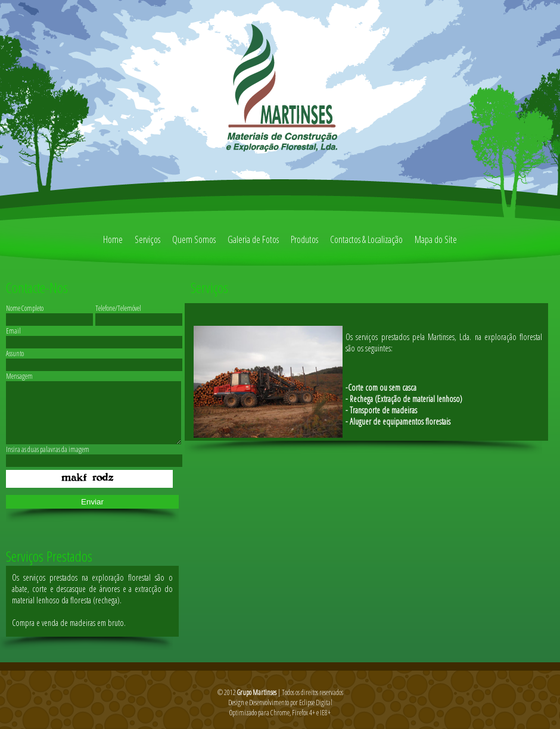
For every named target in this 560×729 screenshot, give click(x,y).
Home (113, 239)
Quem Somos (194, 239)
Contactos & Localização (366, 239)
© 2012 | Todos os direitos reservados (280, 692)
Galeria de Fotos (253, 239)
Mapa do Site (436, 239)
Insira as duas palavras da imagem (48, 449)
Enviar (92, 502)
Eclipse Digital (316, 702)
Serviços (147, 239)
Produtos (304, 239)
